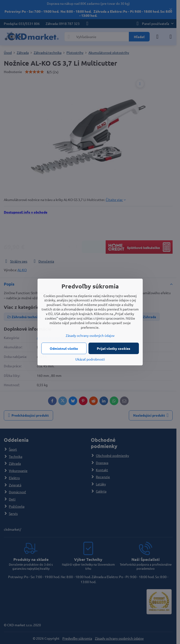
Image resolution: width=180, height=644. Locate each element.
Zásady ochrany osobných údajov (90, 335)
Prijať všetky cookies (114, 348)
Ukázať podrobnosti (90, 359)
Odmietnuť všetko (64, 348)
